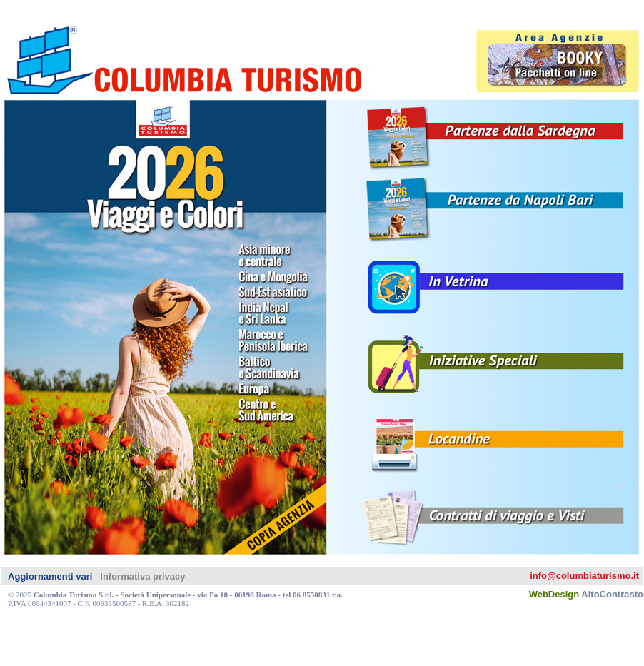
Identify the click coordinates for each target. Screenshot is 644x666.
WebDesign (586, 594)
